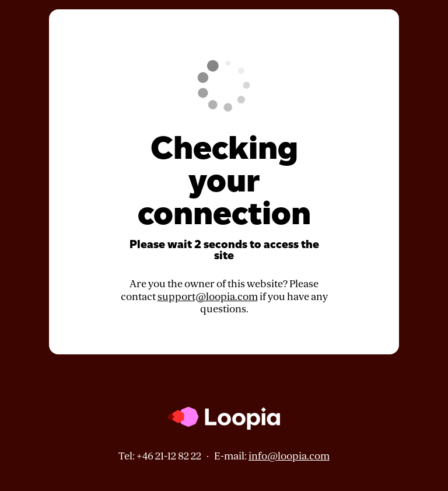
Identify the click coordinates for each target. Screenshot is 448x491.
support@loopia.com (208, 297)
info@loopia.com (289, 456)
